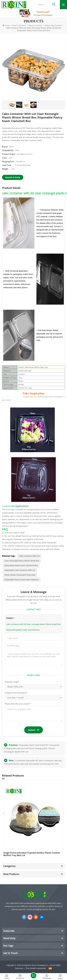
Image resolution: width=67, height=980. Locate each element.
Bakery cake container (53, 25)
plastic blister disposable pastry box (20, 575)
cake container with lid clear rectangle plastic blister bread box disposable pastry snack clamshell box (33, 627)
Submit (34, 730)
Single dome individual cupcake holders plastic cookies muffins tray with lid (32, 854)
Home (6, 25)
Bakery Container (35, 25)
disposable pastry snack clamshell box (21, 565)
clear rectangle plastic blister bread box (22, 561)
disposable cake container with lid (20, 570)
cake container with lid (29, 556)
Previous (4, 813)
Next (63, 813)
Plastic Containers (19, 25)
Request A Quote (13, 177)
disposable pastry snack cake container (22, 580)
